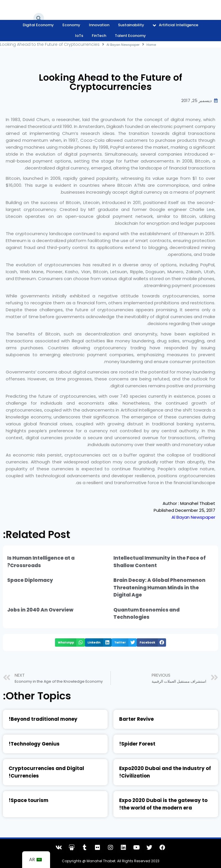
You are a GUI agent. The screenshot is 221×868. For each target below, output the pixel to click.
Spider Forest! (137, 744)
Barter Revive (136, 719)
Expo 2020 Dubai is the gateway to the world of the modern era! (163, 804)
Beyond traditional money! (43, 719)
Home (160, 44)
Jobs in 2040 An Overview (40, 610)
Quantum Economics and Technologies (146, 614)
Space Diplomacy (30, 580)
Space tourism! (28, 800)
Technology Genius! (34, 744)
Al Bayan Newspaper (127, 44)
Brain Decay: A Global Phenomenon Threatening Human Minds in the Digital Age (159, 587)
